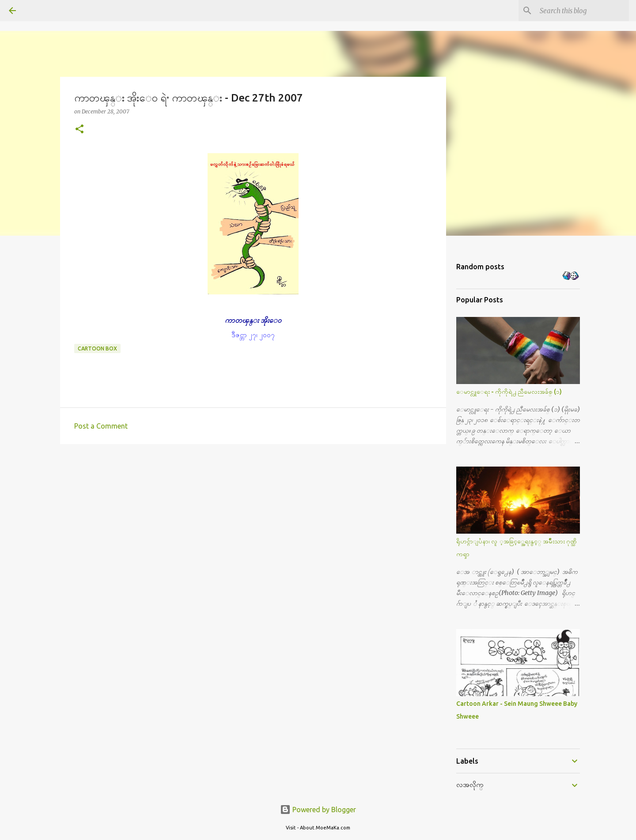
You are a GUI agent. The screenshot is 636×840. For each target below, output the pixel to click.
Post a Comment (101, 426)
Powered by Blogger (318, 810)
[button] (79, 130)
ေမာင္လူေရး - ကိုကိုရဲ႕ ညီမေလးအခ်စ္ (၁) (509, 392)
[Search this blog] (583, 11)
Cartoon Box (97, 348)
